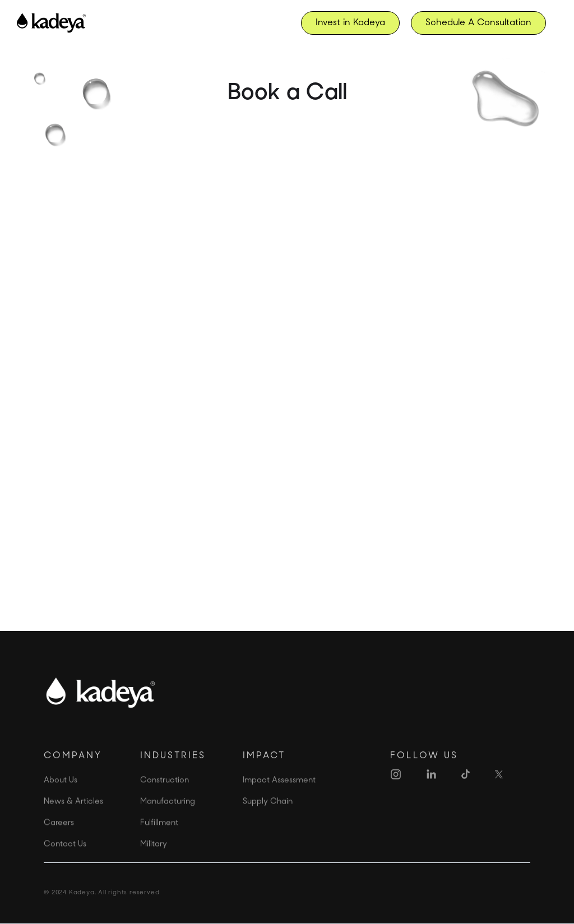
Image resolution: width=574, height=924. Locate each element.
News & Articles (73, 815)
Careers (59, 836)
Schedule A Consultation (478, 23)
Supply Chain (268, 815)
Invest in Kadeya (350, 23)
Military (154, 858)
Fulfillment (159, 836)
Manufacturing (168, 815)
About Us (61, 794)
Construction (165, 794)
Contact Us (65, 858)
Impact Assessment (279, 794)
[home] (51, 23)
